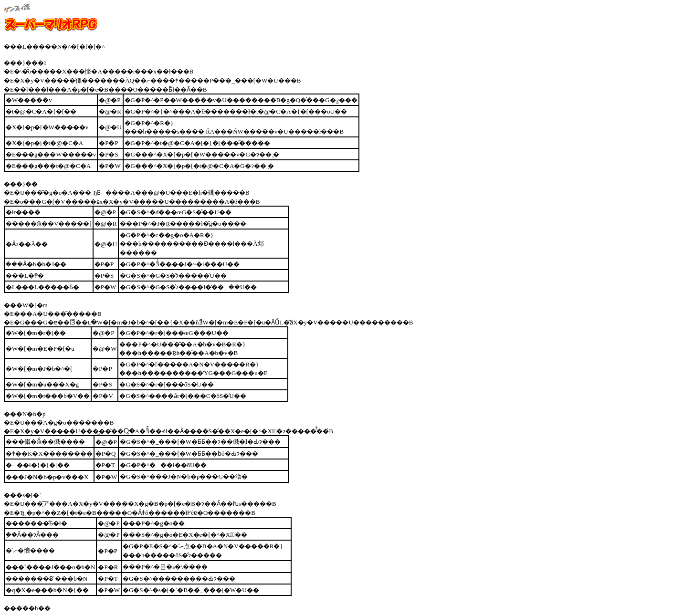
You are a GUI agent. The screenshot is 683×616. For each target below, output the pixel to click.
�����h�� (27, 608)
